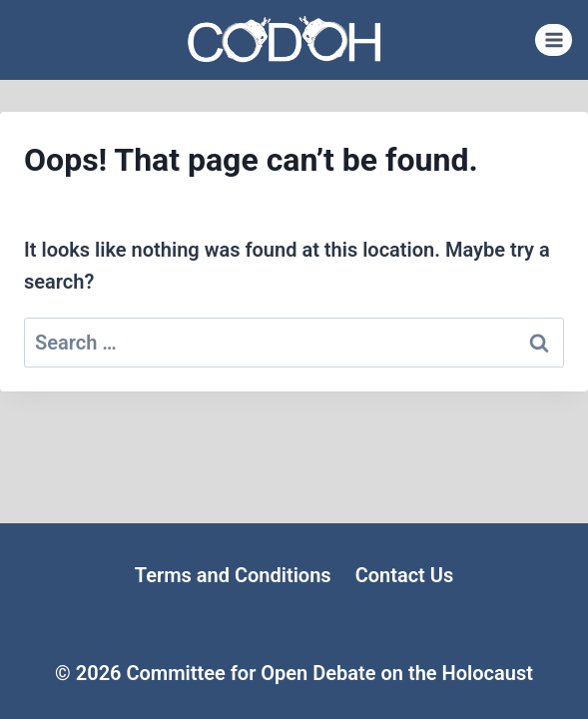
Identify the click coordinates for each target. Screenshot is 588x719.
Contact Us (405, 575)
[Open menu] (554, 39)
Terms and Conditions (233, 575)
